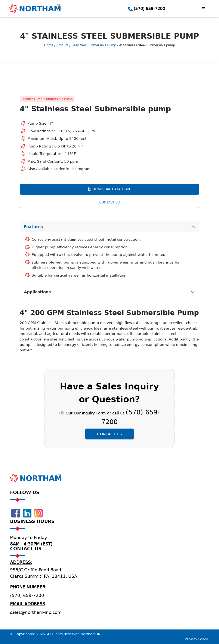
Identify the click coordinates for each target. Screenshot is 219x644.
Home (49, 45)
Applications (37, 292)
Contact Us (109, 434)
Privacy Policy (196, 639)
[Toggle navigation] (204, 9)
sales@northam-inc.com (36, 612)
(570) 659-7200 (149, 9)
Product (62, 45)
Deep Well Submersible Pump (94, 45)
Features (33, 227)
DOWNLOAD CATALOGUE (109, 189)
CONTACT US (109, 202)
